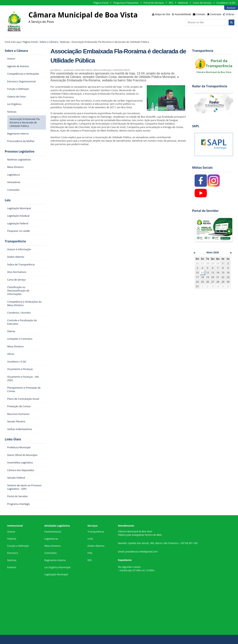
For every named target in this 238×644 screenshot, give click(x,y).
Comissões (51, 553)
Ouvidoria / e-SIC (226, 3)
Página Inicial (101, 3)
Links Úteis (13, 439)
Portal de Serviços (154, 3)
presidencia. (132, 552)
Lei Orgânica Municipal (57, 567)
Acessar (231, 8)
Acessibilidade (183, 14)
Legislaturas (51, 539)
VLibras (230, 14)
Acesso (11, 532)
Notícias (65, 42)
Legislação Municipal (56, 574)
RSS (171, 3)
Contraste (216, 14)
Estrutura (13, 553)
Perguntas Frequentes (126, 3)
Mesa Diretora (53, 546)
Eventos (12, 567)
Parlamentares (53, 532)
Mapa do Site (163, 14)
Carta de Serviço (202, 3)
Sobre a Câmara (49, 42)
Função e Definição (18, 546)
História (12, 539)
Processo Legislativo (20, 152)
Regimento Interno (55, 560)
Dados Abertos (96, 546)
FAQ (90, 553)
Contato (201, 14)
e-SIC (90, 539)
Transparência (15, 241)
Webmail (183, 3)
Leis (8, 200)
